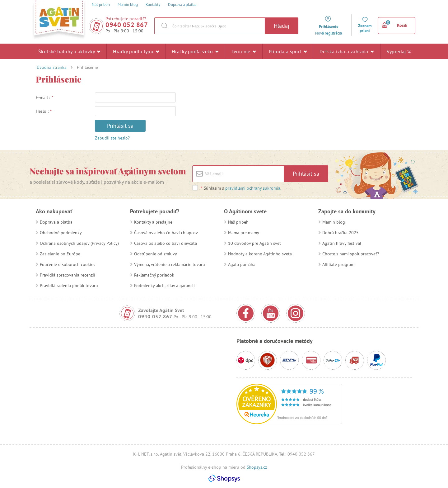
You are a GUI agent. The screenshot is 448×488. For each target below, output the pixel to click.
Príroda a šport (288, 51)
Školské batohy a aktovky (69, 51)
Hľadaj (282, 26)
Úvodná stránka (52, 67)
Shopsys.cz (257, 467)
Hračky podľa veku (195, 51)
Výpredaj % (399, 53)
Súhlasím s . (241, 188)
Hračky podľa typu (136, 51)
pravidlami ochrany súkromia (253, 188)
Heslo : (44, 111)
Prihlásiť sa (120, 126)
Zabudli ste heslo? (112, 138)
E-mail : (45, 97)
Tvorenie (244, 51)
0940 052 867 (127, 25)
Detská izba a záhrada (347, 51)
